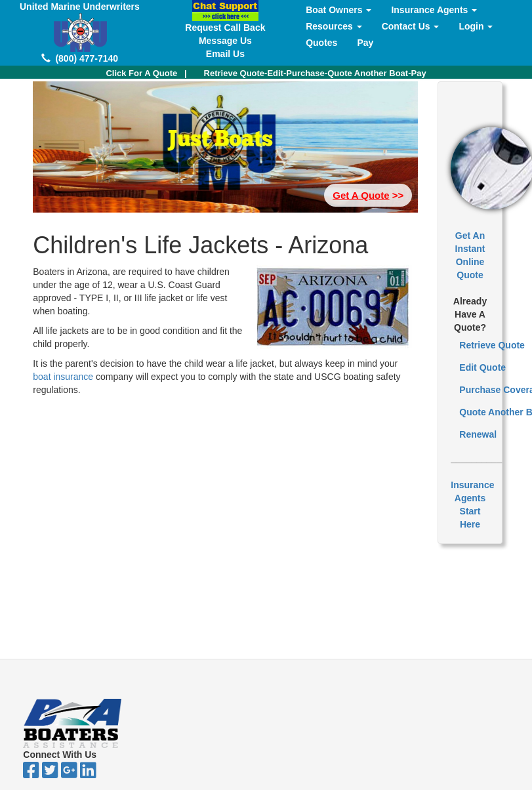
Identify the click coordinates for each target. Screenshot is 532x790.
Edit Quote (482, 367)
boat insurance (64, 377)
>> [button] (368, 195)
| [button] (146, 73)
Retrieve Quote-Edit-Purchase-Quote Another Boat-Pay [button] (315, 73)
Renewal (478, 434)
